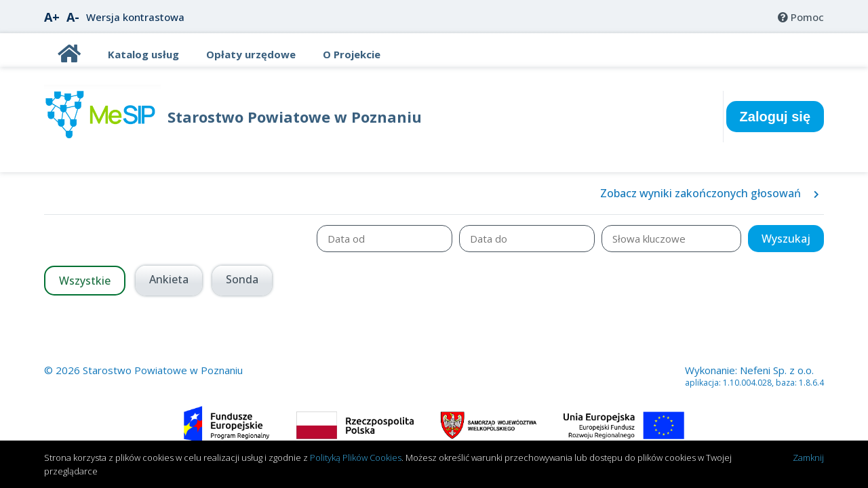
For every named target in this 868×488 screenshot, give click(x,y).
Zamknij (808, 457)
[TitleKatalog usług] (143, 54)
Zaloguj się (775, 117)
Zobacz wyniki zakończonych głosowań (710, 193)
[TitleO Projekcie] (352, 54)
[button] (786, 239)
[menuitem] (801, 17)
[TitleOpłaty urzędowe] (251, 54)
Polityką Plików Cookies (356, 457)
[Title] (69, 57)
